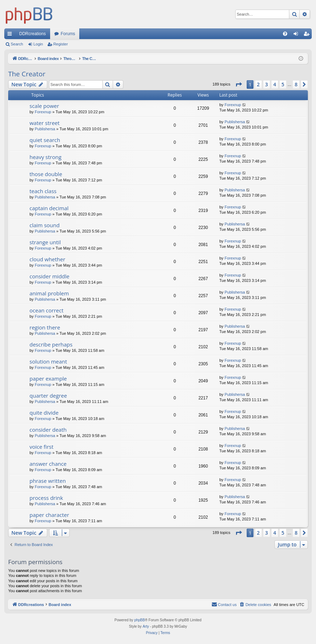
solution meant (48, 361)
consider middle (49, 276)
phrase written (48, 481)
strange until (45, 242)
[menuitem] (285, 34)
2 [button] (258, 84)
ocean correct (47, 310)
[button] (239, 84)
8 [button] (296, 84)
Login (38, 44)
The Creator (27, 74)
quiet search (45, 140)
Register (61, 44)
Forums (68, 34)
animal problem (49, 293)
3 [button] (267, 84)
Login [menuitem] (297, 35)
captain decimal (49, 208)
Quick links (11, 35)
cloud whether (47, 259)
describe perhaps (51, 344)
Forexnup (43, 112)
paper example (48, 378)
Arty (146, 626)
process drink (46, 498)
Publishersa (45, 129)
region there (45, 327)
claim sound (45, 225)
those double (46, 174)
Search (17, 44)
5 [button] (283, 84)
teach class (43, 191)
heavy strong (45, 157)
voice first (41, 447)
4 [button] (275, 84)
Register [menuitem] (308, 35)
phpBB (140, 620)
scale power (44, 106)
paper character (49, 515)
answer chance (48, 464)
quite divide (44, 413)
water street (45, 123)
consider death (48, 430)
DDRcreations (33, 34)
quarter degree (48, 395)
